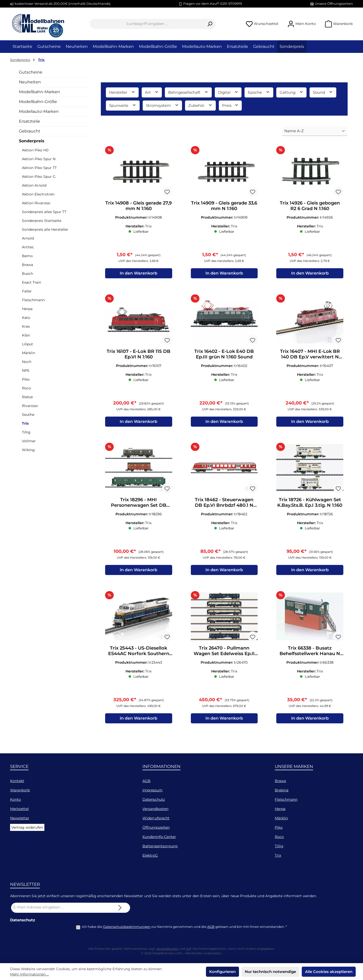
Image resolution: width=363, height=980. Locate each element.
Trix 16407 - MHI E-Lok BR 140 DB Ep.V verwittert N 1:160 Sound (310, 355)
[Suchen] (210, 24)
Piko (26, 379)
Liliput (27, 344)
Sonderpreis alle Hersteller (45, 229)
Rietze (27, 397)
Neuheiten (30, 82)
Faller (27, 291)
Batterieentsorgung (160, 846)
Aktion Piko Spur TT (39, 168)
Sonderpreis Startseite (42, 221)
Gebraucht (30, 131)
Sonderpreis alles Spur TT (44, 212)
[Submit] (120, 908)
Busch (27, 274)
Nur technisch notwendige (270, 972)
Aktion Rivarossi (36, 203)
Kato (26, 318)
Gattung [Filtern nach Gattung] (292, 92)
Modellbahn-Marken (39, 92)
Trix (25, 423)
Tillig (26, 432)
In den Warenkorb (139, 274)
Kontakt (17, 781)
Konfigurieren (222, 972)
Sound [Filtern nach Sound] (323, 92)
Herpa (27, 309)
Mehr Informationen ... (29, 974)
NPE (26, 370)
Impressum (153, 790)
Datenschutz (154, 799)
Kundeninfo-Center (159, 837)
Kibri (26, 335)
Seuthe (28, 415)
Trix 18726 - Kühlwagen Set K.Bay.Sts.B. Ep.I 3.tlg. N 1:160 (310, 504)
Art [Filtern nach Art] (152, 92)
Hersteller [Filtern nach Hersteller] (122, 92)
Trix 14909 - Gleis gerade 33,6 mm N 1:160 (224, 206)
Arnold (28, 238)
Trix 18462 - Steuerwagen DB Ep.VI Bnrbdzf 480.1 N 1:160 (224, 504)
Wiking (28, 450)
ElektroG (150, 855)
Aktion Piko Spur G (39, 177)
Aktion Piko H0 (35, 150)
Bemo (27, 256)
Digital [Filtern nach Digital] (228, 92)
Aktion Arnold (34, 185)
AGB (146, 781)
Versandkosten (155, 809)
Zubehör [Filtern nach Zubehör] (200, 105)
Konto (16, 799)
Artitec (28, 247)
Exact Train (32, 282)
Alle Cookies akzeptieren (329, 972)
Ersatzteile (29, 121)
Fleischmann (33, 300)
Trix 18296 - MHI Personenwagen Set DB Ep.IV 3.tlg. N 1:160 (139, 504)
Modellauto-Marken (39, 111)
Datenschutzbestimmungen (127, 927)
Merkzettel (19, 809)
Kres (26, 326)
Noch (27, 362)
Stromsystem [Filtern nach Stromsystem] (162, 105)
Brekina (282, 790)
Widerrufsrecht (156, 818)
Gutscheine (31, 72)
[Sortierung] (315, 131)
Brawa (27, 265)
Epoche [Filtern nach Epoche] (259, 92)
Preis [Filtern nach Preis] (230, 105)
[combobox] (147, 24)
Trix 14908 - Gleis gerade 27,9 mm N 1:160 (139, 206)
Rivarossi (30, 406)
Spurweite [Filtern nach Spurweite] (123, 105)
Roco (26, 388)
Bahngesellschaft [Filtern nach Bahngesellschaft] (188, 92)
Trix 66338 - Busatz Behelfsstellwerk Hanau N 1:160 (310, 654)
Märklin (28, 353)
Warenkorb (20, 790)
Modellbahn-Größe (38, 102)
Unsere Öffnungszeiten (334, 4)
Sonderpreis (32, 141)
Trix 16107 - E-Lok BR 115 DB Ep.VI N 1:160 (139, 355)
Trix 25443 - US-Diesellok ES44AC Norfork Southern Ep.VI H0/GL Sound (139, 654)
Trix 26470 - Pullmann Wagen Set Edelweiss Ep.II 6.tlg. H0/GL (224, 654)
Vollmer (29, 441)
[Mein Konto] (302, 24)
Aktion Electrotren (38, 194)
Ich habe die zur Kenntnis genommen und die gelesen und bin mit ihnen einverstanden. (184, 927)
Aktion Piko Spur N (39, 159)
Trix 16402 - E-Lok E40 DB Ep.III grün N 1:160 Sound (224, 355)
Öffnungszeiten (156, 827)
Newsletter (20, 818)
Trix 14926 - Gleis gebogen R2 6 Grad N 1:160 (310, 206)
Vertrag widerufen (27, 827)
